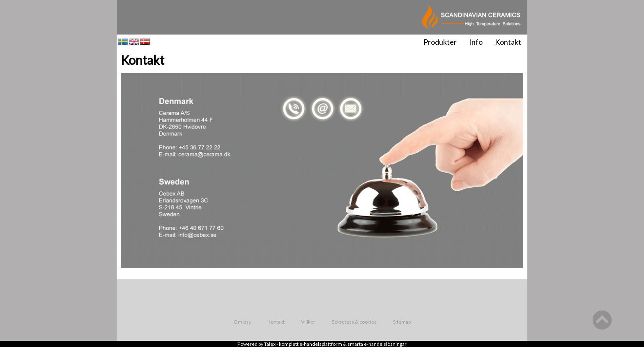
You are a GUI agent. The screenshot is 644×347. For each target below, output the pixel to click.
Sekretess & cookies (354, 322)
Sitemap (402, 322)
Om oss (242, 322)
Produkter (440, 42)
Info (476, 42)
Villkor (308, 322)
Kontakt (508, 42)
